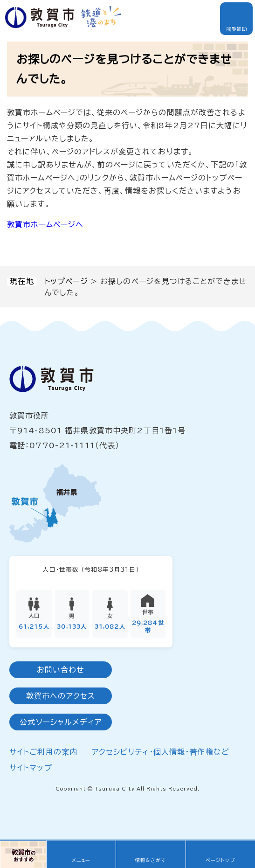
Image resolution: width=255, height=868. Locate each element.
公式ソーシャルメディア (60, 723)
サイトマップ (31, 769)
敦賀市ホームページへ (45, 224)
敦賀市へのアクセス (61, 697)
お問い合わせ (61, 671)
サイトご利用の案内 (43, 753)
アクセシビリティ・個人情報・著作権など (161, 753)
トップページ (66, 281)
